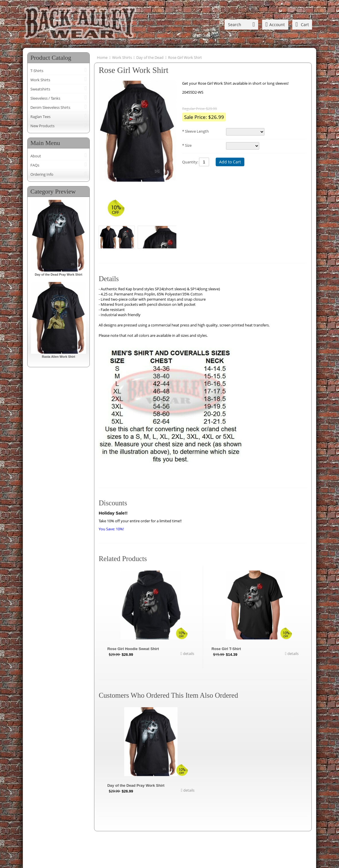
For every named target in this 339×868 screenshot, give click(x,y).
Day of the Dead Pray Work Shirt (59, 274)
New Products (42, 126)
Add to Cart (230, 162)
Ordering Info (42, 174)
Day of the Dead (150, 57)
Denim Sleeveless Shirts (50, 107)
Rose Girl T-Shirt (226, 649)
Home (102, 57)
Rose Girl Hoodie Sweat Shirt (133, 649)
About (36, 156)
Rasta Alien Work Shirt (59, 357)
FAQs (35, 165)
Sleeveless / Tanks (45, 98)
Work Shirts (40, 80)
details (188, 654)
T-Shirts (37, 71)
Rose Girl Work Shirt (185, 57)
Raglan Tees (40, 117)
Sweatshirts (40, 89)
